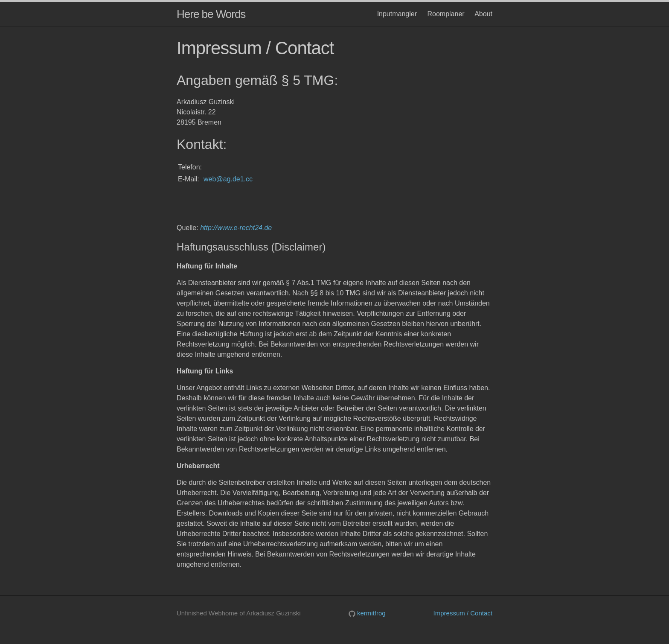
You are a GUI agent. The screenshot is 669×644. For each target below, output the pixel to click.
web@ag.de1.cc (228, 179)
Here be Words (211, 14)
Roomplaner (446, 14)
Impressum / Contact (463, 613)
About (483, 14)
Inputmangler (397, 14)
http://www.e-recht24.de (236, 228)
